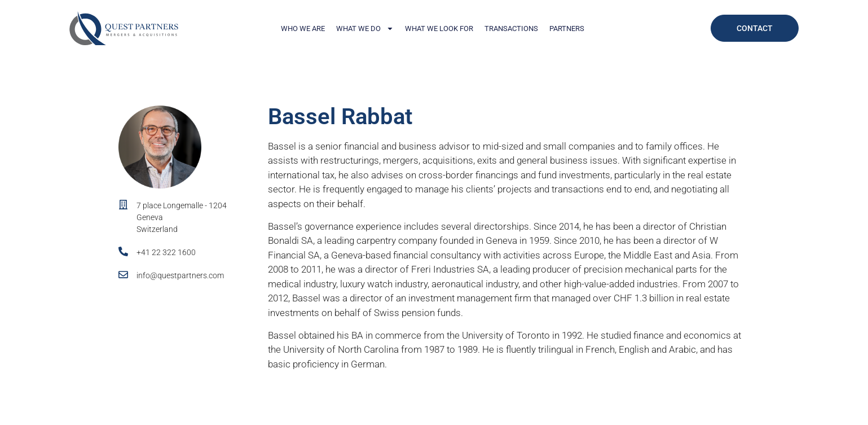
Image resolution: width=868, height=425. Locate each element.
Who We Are (303, 29)
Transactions (511, 29)
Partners (567, 29)
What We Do (365, 29)
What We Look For (439, 29)
